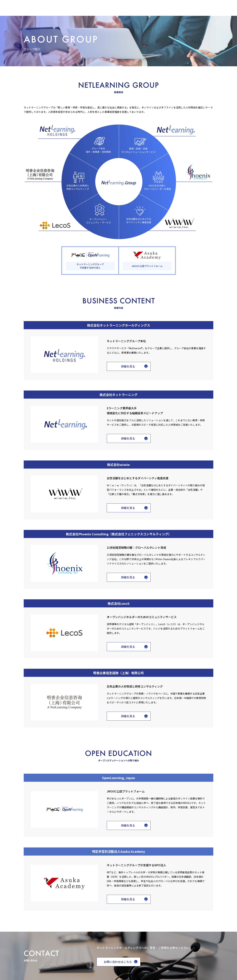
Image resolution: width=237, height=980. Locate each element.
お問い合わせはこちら (118, 962)
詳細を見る (128, 383)
